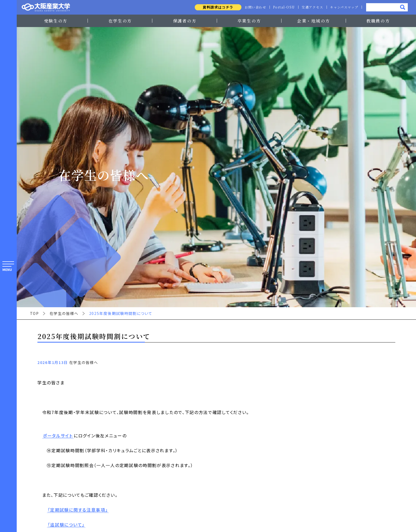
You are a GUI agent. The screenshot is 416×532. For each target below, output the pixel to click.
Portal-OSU (283, 7)
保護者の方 (185, 21)
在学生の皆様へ (64, 313)
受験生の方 (56, 21)
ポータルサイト (58, 436)
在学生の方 (120, 21)
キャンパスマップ (344, 7)
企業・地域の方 (314, 21)
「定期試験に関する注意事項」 (78, 510)
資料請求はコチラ (216, 7)
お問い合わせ (254, 7)
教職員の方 (378, 21)
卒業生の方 (249, 21)
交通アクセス (312, 7)
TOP (34, 313)
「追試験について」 (66, 525)
